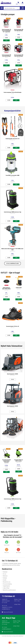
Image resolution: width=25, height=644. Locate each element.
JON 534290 (19, 289)
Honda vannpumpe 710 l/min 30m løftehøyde (13, 92)
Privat (17, 4)
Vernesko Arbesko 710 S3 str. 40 (12, 326)
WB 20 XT (19, 57)
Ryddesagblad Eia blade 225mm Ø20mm (6, 288)
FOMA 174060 (13, 177)
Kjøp (6, 40)
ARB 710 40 (12, 328)
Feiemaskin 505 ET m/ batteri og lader (19, 460)
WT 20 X (13, 94)
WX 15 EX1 (19, 32)
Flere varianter (12, 375)
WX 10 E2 (6, 33)
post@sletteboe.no (6, 609)
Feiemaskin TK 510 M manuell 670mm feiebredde (6, 461)
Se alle (13, 379)
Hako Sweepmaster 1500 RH (12, 406)
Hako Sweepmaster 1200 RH (12, 374)
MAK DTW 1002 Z (13, 251)
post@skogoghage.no (7, 629)
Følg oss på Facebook (8, 612)
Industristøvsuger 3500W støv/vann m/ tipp (13, 212)
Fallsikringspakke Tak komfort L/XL (13, 139)
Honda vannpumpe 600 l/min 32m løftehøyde (19, 56)
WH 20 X (6, 57)
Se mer (6, 38)
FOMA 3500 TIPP (12, 213)
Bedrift (19, 4)
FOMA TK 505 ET (19, 462)
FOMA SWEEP (6, 463)
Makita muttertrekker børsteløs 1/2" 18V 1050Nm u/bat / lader (12, 249)
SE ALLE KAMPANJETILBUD (13, 263)
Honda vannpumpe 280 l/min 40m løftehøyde (19, 30)
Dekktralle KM (19, 288)
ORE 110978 (6, 290)
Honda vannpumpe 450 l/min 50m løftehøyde (6, 56)
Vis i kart (5, 603)
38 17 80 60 (4, 627)
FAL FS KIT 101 (12, 140)
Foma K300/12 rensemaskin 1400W (12, 175)
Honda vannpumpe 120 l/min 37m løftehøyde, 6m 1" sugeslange (6, 31)
